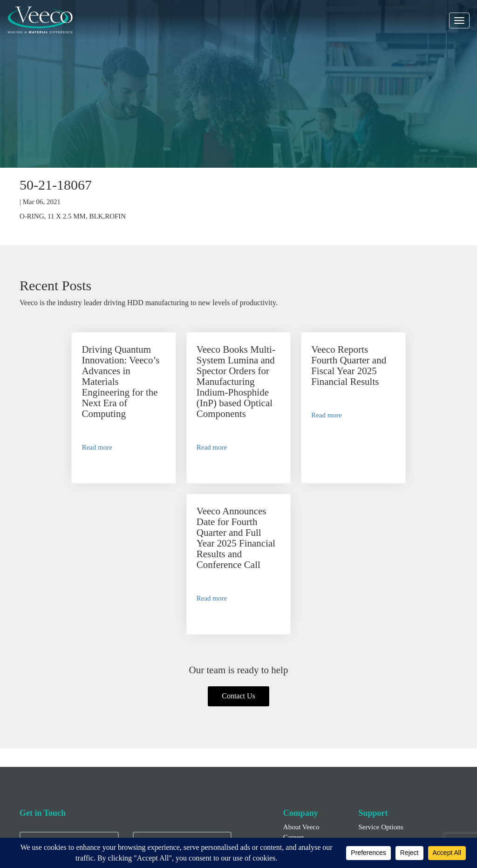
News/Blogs (300, 707)
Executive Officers (310, 775)
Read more (55, 447)
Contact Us (238, 556)
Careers (294, 697)
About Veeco (301, 687)
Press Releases (304, 765)
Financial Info (303, 755)
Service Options (381, 687)
